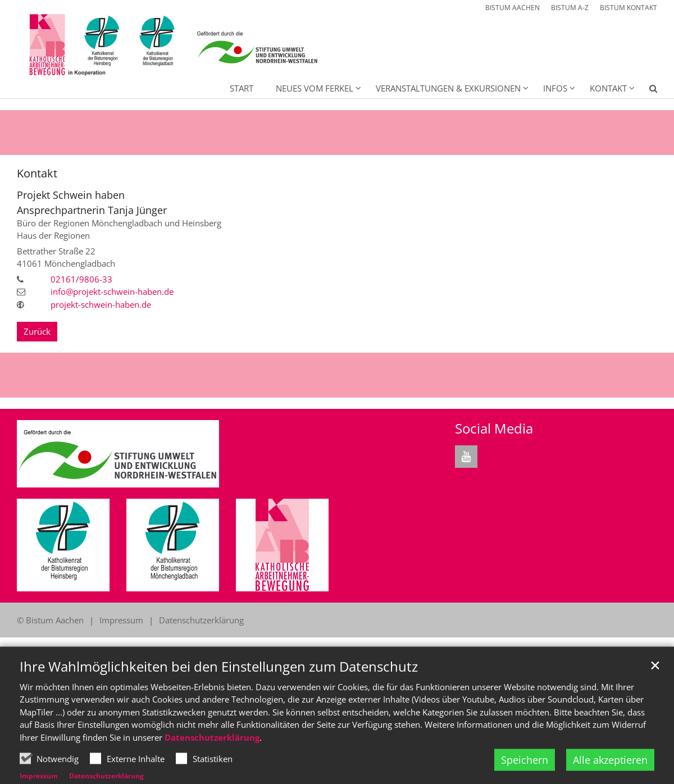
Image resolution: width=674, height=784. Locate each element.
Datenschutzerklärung (212, 764)
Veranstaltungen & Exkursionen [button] (448, 88)
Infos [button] (555, 88)
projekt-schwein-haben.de (101, 304)
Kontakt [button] (608, 88)
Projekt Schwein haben (71, 195)
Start (242, 88)
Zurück (37, 331)
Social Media (494, 429)
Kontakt (37, 173)
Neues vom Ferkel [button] (315, 88)
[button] (646, 90)
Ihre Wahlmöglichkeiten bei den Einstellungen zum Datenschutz (219, 693)
